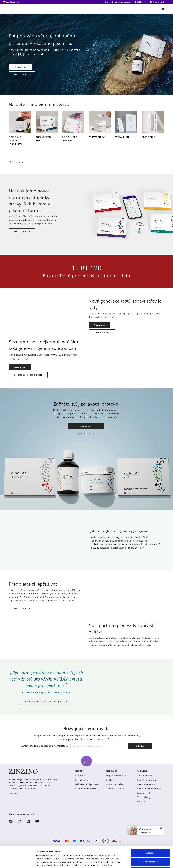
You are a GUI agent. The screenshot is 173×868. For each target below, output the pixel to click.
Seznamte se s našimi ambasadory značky (46, 702)
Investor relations (146, 784)
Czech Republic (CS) (11, 2)
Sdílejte (86, 761)
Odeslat (140, 746)
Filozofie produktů (147, 780)
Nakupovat (20, 67)
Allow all (150, 833)
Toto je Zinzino (145, 776)
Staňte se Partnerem (86, 789)
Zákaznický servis (115, 789)
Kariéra (141, 802)
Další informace (22, 74)
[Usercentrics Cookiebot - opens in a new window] (18, 863)
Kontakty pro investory (149, 789)
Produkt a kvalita (115, 784)
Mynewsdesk (144, 793)
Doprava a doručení (116, 776)
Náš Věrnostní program (87, 784)
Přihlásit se (140, 2)
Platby (109, 780)
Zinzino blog (144, 797)
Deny (150, 850)
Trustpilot (18, 162)
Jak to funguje (82, 780)
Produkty (80, 776)
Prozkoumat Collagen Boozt (28, 375)
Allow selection (150, 841)
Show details (142, 863)
